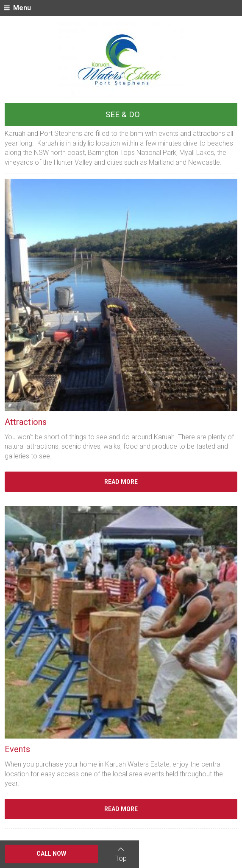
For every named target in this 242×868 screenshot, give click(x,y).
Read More (121, 482)
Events (17, 749)
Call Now (51, 854)
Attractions (26, 422)
